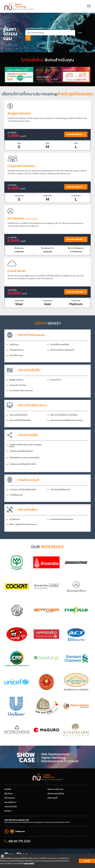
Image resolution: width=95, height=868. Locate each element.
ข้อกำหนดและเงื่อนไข (56, 794)
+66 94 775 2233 (19, 841)
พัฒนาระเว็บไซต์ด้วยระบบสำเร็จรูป (64, 426)
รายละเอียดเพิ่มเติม (75, 145)
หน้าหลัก (8, 789)
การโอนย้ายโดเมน (16, 361)
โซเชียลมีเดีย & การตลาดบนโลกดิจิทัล (24, 468)
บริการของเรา (10, 798)
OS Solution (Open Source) (21, 401)
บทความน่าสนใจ (11, 806)
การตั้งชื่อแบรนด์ (16, 506)
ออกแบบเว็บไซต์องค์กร (18, 426)
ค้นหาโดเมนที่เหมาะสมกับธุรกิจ (62, 361)
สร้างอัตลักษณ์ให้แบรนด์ (60, 500)
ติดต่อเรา (8, 811)
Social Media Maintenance (62, 530)
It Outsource (15, 530)
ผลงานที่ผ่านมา (10, 802)
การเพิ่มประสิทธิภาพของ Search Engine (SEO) (25, 456)
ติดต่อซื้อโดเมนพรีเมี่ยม (60, 355)
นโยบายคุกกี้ (52, 798)
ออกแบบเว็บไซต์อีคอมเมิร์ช (20, 431)
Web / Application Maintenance (23, 535)
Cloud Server (56, 391)
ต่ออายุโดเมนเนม (16, 366)
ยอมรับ (87, 861)
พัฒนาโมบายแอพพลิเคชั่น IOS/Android (66, 431)
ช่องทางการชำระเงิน (55, 789)
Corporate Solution (18, 396)
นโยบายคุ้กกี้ (29, 864)
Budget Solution (16, 391)
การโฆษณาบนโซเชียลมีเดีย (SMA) (23, 475)
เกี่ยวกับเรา (9, 794)
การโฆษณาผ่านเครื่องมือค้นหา (21, 462)
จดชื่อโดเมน (14, 355)
